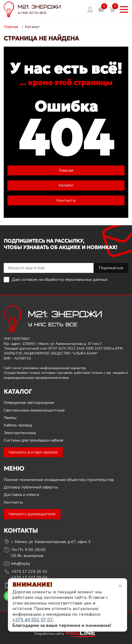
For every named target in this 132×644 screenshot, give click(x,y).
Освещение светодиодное (29, 403)
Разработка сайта (66, 634)
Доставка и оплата (21, 495)
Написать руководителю (32, 514)
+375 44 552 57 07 (33, 620)
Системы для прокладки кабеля (33, 440)
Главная (66, 170)
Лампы (10, 418)
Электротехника (20, 433)
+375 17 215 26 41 (29, 572)
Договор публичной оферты (31, 487)
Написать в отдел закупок (33, 452)
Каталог (66, 185)
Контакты (66, 200)
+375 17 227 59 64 (29, 578)
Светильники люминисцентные (34, 410)
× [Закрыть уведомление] (120, 586)
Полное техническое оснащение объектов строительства (59, 480)
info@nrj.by (21, 564)
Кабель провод (18, 425)
